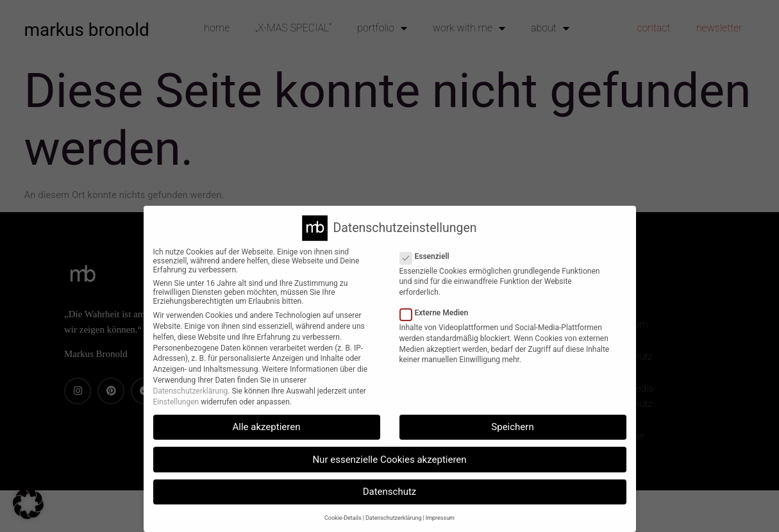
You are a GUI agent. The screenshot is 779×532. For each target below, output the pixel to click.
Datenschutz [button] (390, 492)
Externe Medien (438, 313)
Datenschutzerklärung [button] (394, 518)
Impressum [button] (440, 518)
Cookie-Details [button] (343, 518)
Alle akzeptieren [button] (267, 427)
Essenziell (429, 256)
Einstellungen (176, 402)
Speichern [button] (512, 427)
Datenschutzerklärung (191, 391)
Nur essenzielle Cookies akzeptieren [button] (389, 460)
